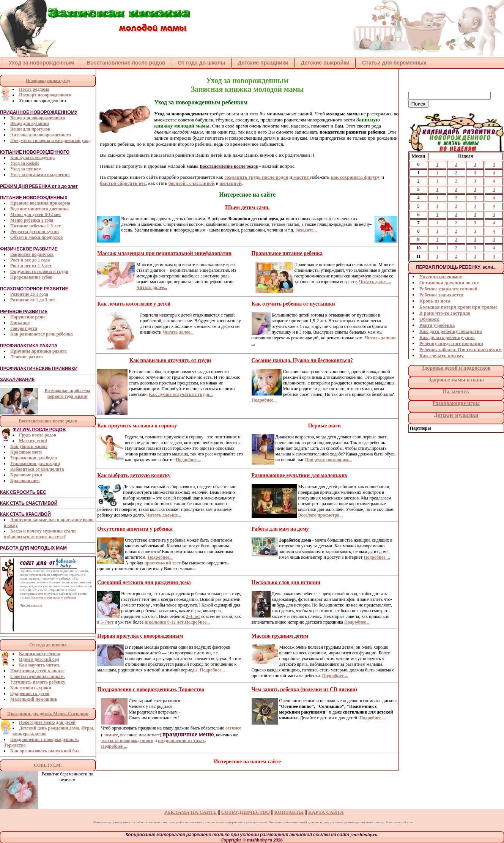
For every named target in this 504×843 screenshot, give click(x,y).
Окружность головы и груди (39, 271)
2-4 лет (193, 616)
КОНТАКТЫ (289, 812)
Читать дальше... (164, 515)
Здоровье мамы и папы (456, 380)
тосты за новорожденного (127, 741)
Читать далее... (152, 287)
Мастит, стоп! (33, 441)
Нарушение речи (28, 317)
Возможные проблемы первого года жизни (67, 393)
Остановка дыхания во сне (449, 283)
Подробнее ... (377, 557)
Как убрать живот (29, 446)
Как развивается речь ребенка (42, 334)
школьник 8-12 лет (164, 622)
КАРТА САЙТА (326, 812)
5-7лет (107, 622)
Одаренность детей (30, 693)
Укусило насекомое (441, 277)
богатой (178, 183)
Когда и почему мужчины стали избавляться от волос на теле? (40, 534)
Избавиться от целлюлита (37, 469)
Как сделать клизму (442, 355)
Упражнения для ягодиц (35, 463)
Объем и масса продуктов (36, 237)
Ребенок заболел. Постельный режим (461, 349)
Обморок (429, 319)
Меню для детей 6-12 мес (36, 214)
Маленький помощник (34, 699)
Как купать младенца (32, 158)
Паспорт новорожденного (45, 95)
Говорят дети (24, 328)
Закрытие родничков (32, 254)
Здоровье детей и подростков (456, 368)
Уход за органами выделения (40, 175)
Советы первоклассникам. (38, 676)
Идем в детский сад (39, 659)
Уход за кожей (24, 163)
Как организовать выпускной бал (45, 751)
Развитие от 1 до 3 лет (33, 300)
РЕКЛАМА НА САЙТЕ (191, 812)
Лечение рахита (27, 357)
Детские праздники (263, 63)
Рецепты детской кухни (35, 232)
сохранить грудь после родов (256, 177)
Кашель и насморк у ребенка (54, 597)
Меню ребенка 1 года (32, 220)
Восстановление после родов (126, 63)
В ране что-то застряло (445, 313)
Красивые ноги (26, 452)
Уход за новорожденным (41, 63)
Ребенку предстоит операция (451, 343)
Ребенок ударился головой (449, 289)
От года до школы (201, 63)
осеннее (233, 728)
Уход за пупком (26, 169)
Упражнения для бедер (34, 458)
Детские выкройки (325, 63)
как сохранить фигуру (355, 177)
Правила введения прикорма (40, 203)
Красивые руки (26, 475)
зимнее (111, 735)
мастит (301, 177)
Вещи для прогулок (30, 129)
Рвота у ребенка (437, 325)
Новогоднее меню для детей (47, 722)
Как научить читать (40, 665)
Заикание (20, 323)
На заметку (456, 392)
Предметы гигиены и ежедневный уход (50, 140)
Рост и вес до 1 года (30, 260)
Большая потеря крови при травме (458, 307)
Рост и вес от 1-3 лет (31, 266)
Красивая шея (25, 481)
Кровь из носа (435, 301)
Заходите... (306, 230)
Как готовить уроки (31, 688)
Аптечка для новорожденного (41, 135)
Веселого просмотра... (321, 515)
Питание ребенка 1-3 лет (35, 226)
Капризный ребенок (40, 654)
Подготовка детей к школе (37, 671)
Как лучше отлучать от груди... (181, 394)
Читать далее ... (375, 282)
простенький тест (162, 563)
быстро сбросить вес (123, 183)
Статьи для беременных (394, 63)
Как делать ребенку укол (447, 337)
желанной (231, 183)
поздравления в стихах (181, 741)
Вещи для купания (30, 123)
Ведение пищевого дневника (39, 209)
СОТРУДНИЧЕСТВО (246, 812)
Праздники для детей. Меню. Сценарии (48, 714)
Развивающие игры (456, 403)
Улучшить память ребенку (38, 682)
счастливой (201, 183)
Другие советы (31, 605)
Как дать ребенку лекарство (451, 331)
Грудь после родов (38, 435)
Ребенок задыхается (442, 295)
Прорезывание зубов (31, 277)
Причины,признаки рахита (39, 351)
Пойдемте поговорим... (328, 460)
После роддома (34, 89)
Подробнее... (264, 400)
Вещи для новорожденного (38, 118)
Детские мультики (456, 415)
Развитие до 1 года (29, 294)
